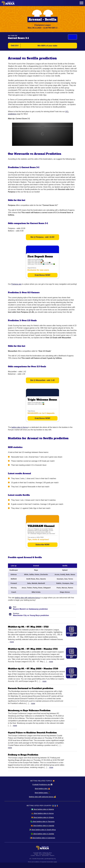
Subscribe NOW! (42, 545)
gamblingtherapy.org (50, 859)
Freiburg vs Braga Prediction (23, 755)
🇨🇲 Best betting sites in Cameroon (42, 838)
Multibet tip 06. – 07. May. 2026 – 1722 (28, 627)
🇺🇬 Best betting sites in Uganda (42, 826)
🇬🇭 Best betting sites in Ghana (42, 817)
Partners (52, 855)
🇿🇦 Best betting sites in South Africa (42, 830)
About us (38, 855)
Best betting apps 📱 (42, 793)
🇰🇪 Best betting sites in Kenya (42, 813)
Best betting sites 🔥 (42, 789)
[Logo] (8, 3)
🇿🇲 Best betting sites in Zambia (42, 834)
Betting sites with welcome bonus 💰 (42, 797)
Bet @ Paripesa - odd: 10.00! (42, 237)
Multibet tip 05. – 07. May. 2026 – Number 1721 (33, 649)
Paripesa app (16, 284)
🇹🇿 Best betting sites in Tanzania (42, 821)
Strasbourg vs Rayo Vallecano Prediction (29, 710)
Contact (33, 855)
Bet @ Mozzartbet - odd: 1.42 (42, 380)
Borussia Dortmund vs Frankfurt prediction (31, 688)
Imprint (36, 854)
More (12, 642)
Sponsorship (45, 855)
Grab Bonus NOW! (42, 275)
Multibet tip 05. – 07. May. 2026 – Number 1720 (33, 669)
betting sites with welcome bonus (27, 598)
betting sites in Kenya (20, 427)
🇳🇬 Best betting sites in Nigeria (43, 809)
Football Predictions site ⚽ (42, 784)
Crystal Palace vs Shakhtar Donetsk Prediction (32, 733)
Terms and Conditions (45, 854)
